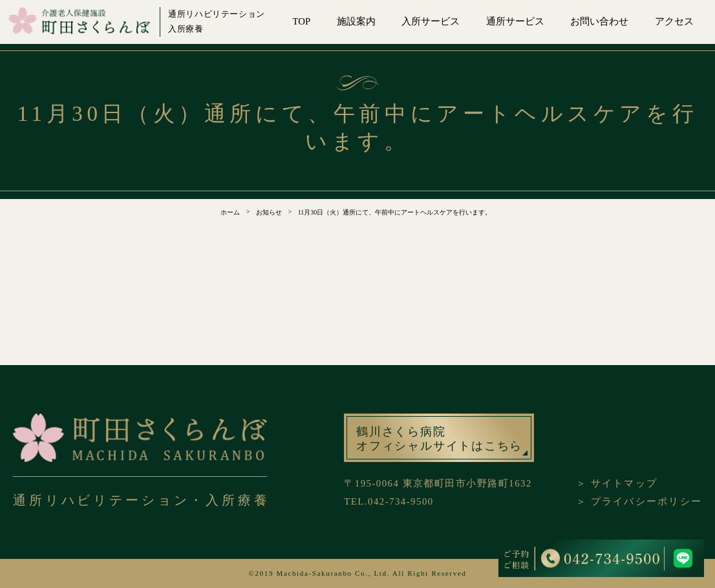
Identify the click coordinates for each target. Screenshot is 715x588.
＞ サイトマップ (617, 483)
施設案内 (356, 21)
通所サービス (515, 21)
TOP (302, 21)
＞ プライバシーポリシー (639, 501)
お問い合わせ (599, 21)
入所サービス (431, 21)
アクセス (674, 21)
